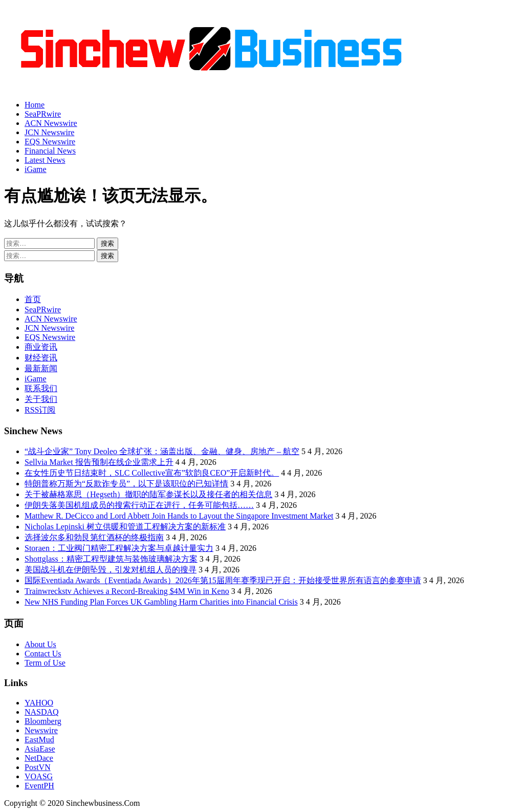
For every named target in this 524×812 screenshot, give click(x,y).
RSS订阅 (40, 410)
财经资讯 (41, 358)
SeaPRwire (43, 114)
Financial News (50, 151)
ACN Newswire (51, 123)
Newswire (41, 730)
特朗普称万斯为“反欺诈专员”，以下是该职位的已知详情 (126, 484)
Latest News (45, 160)
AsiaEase (40, 749)
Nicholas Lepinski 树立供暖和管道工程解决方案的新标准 (125, 527)
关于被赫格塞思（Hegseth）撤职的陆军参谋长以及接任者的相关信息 (148, 494)
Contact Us (43, 654)
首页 (33, 299)
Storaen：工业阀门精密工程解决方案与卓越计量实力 (119, 548)
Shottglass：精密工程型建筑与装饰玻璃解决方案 (111, 559)
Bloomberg (43, 721)
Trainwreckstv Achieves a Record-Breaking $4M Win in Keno (127, 591)
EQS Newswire (50, 142)
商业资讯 (41, 347)
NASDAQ (42, 712)
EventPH (39, 786)
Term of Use (45, 663)
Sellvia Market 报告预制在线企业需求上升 (99, 462)
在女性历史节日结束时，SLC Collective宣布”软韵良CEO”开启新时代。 (152, 473)
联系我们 (41, 388)
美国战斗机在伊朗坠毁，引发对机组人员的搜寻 (111, 570)
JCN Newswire (49, 132)
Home (35, 105)
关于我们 (41, 399)
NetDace (39, 758)
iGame (36, 169)
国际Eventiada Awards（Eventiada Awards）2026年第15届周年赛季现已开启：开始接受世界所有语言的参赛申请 (223, 580)
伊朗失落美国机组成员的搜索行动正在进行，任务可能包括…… (139, 505)
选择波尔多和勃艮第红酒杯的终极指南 (94, 537)
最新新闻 (41, 368)
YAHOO (39, 703)
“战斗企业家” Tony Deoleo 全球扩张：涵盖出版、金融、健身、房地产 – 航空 (162, 451)
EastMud (39, 740)
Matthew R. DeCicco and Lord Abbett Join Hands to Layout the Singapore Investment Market (179, 516)
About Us (40, 644)
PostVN (38, 767)
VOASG (39, 776)
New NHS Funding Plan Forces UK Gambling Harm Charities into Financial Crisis (161, 602)
